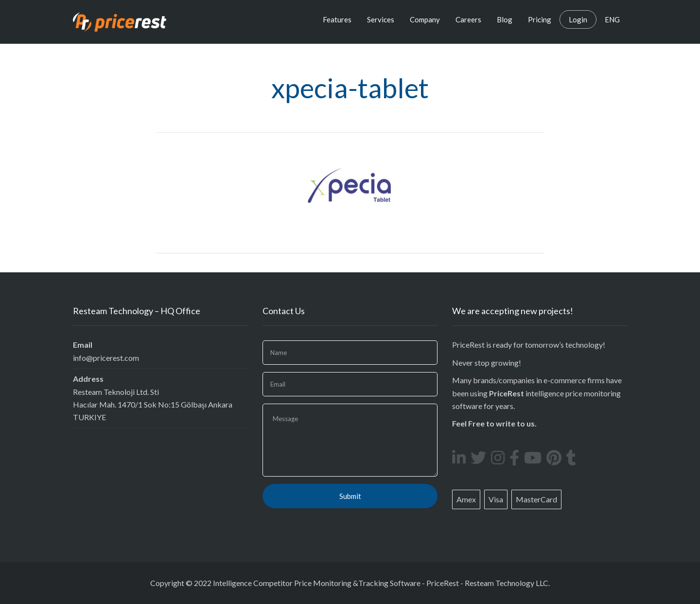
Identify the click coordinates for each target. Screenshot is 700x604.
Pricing (540, 19)
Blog (505, 19)
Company (425, 19)
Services (381, 19)
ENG (612, 19)
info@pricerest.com (106, 358)
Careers (468, 19)
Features (337, 19)
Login (578, 19)
